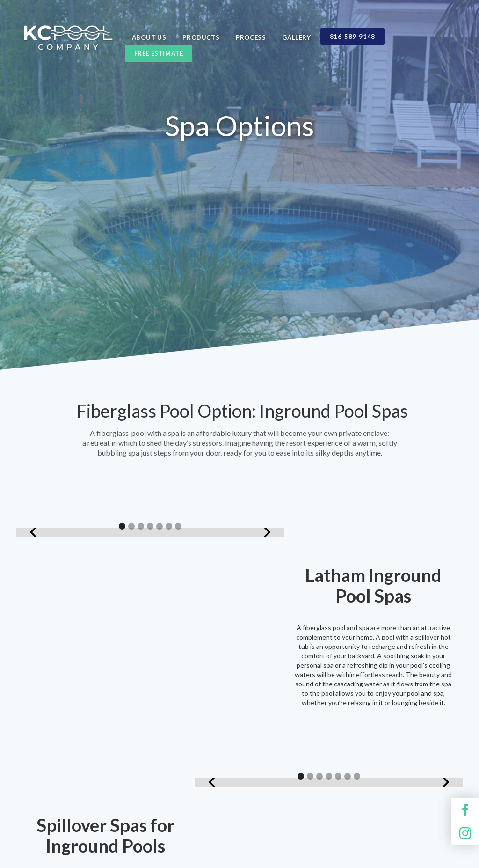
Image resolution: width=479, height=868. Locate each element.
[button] (35, 532)
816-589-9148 (352, 37)
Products (201, 37)
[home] (68, 45)
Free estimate (159, 53)
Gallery (296, 37)
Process (251, 37)
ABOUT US (149, 37)
